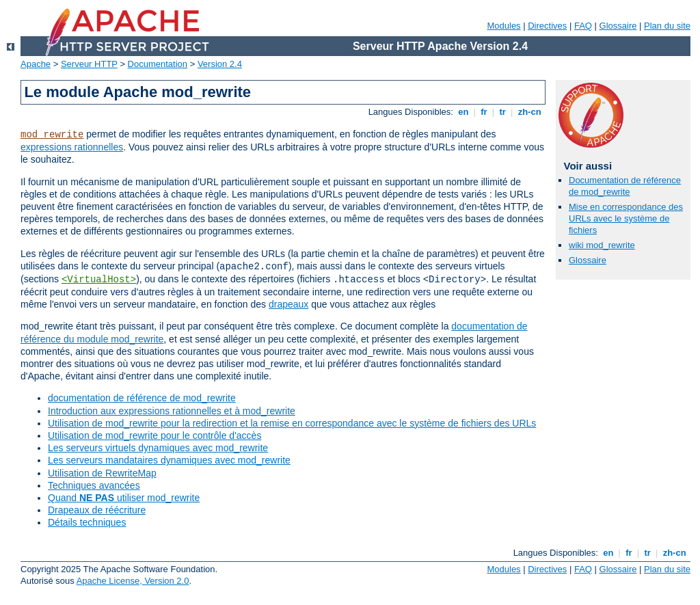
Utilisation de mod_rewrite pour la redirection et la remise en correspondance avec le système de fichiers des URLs (292, 423)
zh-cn (529, 112)
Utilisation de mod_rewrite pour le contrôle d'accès (154, 435)
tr (503, 112)
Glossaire (618, 26)
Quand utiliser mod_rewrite (124, 498)
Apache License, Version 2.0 (133, 581)
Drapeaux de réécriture (97, 510)
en (463, 112)
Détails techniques (87, 522)
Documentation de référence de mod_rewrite (625, 186)
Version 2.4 (220, 64)
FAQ (583, 26)
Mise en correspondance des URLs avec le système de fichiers (626, 218)
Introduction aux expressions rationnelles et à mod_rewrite (172, 411)
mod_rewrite (52, 135)
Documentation (158, 64)
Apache (36, 64)
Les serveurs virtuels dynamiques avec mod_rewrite (158, 448)
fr (484, 112)
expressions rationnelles (72, 147)
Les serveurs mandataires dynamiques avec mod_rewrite (169, 460)
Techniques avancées (94, 485)
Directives (547, 26)
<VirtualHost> (99, 280)
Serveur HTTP (89, 64)
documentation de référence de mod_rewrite (142, 398)
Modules (503, 26)
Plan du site (667, 26)
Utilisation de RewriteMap (102, 473)
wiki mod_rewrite (602, 245)
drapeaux (288, 304)
